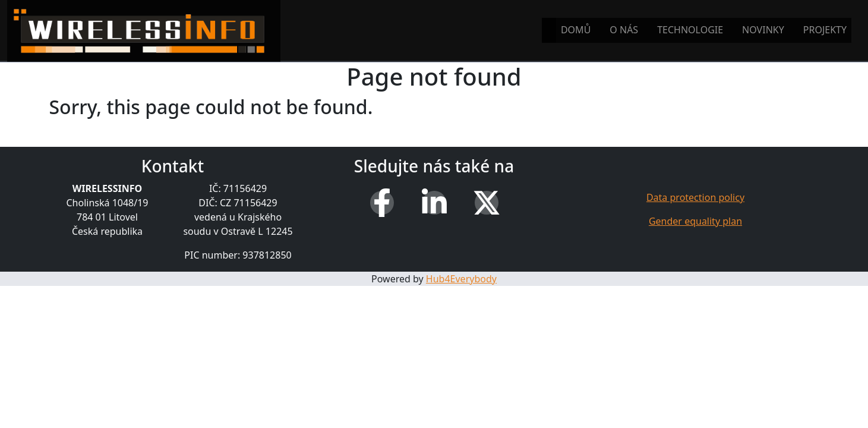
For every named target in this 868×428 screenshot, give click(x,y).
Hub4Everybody (461, 279)
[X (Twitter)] (487, 203)
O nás (624, 30)
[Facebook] (382, 203)
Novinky (763, 30)
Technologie (690, 30)
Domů (576, 30)
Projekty (825, 30)
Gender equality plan (695, 221)
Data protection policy (695, 197)
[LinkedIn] (434, 203)
